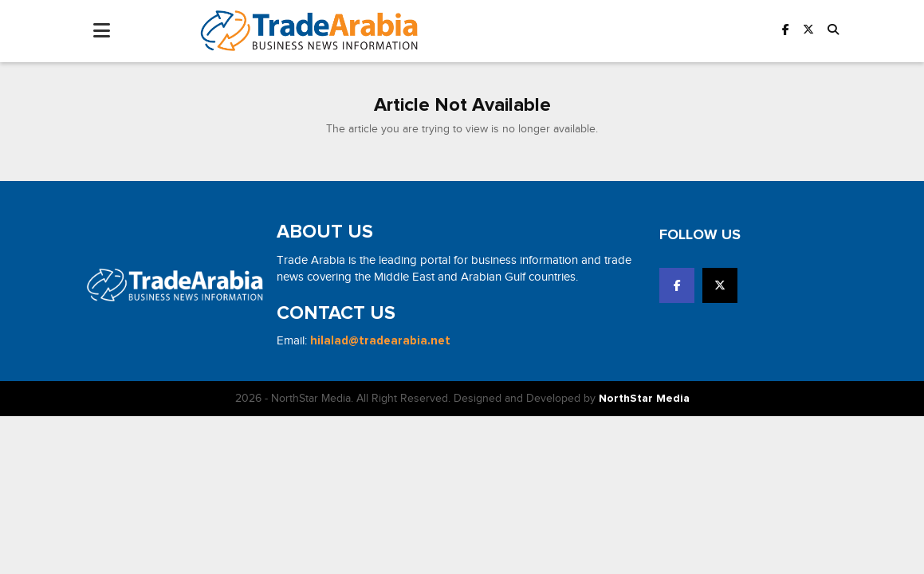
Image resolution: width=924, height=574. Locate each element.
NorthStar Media (644, 399)
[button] (833, 31)
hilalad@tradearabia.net (380, 341)
